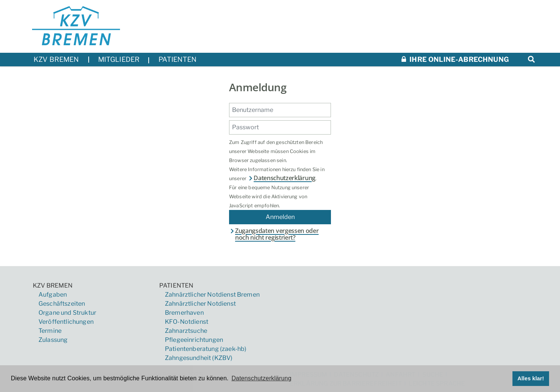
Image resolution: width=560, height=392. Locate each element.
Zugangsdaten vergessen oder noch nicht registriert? (274, 234)
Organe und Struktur (67, 313)
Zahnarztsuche (186, 331)
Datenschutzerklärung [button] (261, 378)
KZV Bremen (53, 286)
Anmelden (280, 217)
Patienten (176, 286)
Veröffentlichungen (66, 322)
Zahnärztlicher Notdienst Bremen (212, 295)
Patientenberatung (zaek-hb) (206, 349)
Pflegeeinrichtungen (194, 340)
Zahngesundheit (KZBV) (199, 358)
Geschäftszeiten (62, 304)
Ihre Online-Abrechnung (455, 59)
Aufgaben (53, 295)
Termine (50, 331)
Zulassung (53, 340)
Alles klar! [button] (531, 378)
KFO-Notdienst (187, 322)
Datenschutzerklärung (282, 178)
